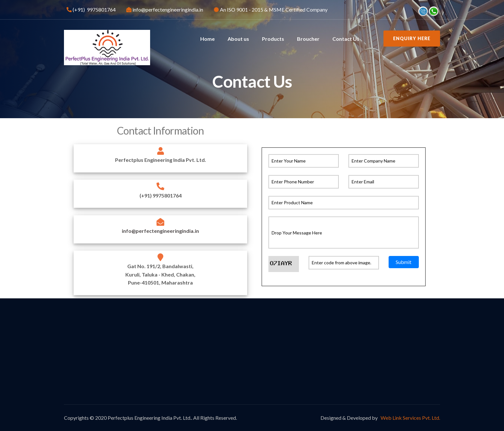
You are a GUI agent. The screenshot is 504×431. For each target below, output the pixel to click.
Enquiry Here (412, 38)
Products (273, 39)
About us (238, 39)
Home (207, 39)
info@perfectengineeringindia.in (160, 231)
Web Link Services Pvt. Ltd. (410, 418)
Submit (404, 262)
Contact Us (346, 39)
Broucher (308, 39)
